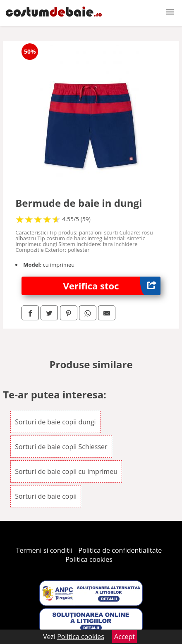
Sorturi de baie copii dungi (55, 422)
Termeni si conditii (44, 550)
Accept (125, 637)
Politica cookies (89, 559)
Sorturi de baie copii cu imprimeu (66, 471)
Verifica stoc (112, 286)
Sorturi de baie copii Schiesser (61, 447)
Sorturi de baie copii (46, 496)
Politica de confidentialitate (120, 550)
